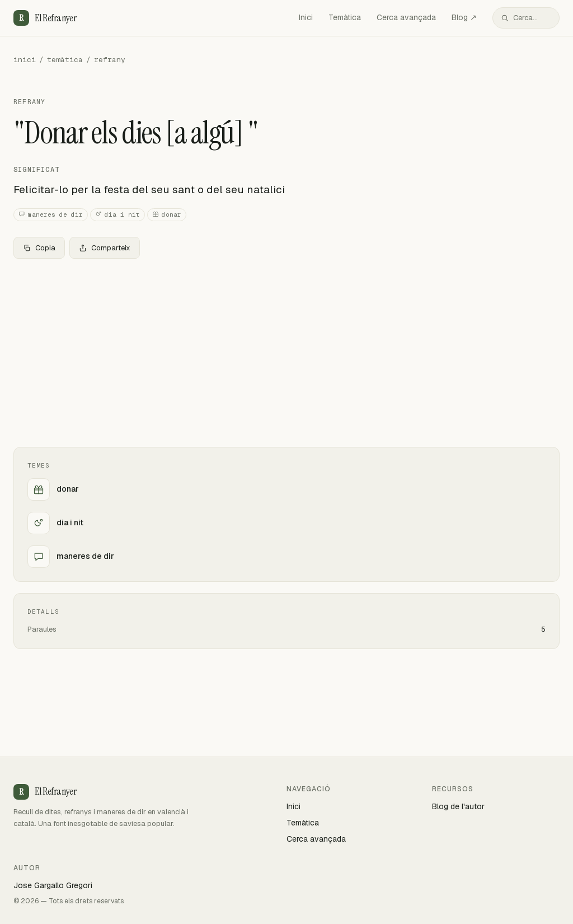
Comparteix (105, 248)
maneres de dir (51, 215)
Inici (306, 17)
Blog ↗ (464, 17)
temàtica (65, 60)
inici (25, 60)
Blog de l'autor (458, 806)
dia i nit (118, 215)
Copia (39, 248)
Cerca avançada (406, 17)
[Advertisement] (286, 351)
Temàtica (345, 17)
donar (167, 215)
